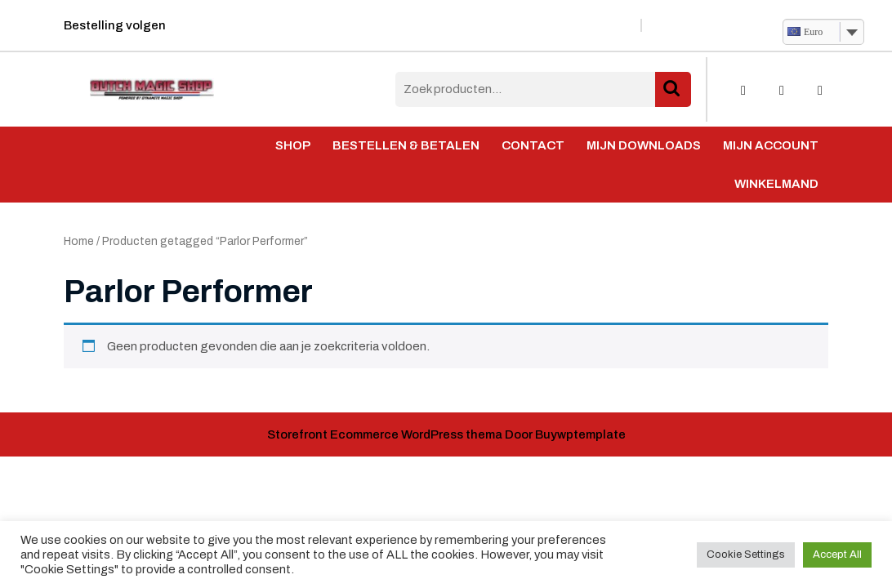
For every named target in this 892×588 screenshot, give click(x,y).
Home (79, 241)
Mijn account (771, 145)
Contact (533, 145)
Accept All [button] (837, 555)
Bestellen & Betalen (406, 145)
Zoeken (673, 89)
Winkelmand (776, 184)
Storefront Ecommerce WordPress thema (385, 434)
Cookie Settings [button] (746, 555)
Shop (293, 145)
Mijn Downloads (644, 145)
